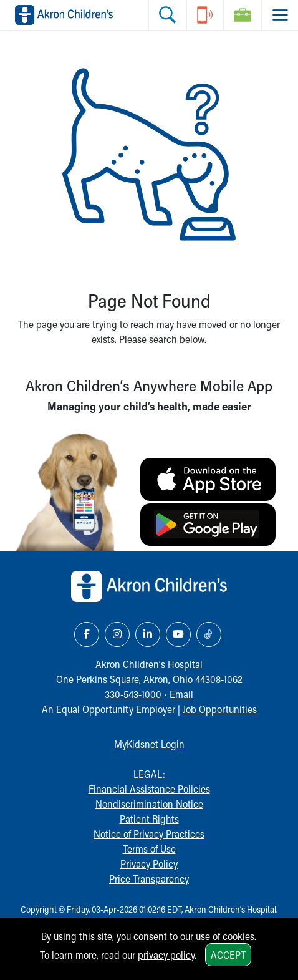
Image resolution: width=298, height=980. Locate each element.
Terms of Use (149, 849)
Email (181, 694)
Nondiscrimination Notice (149, 804)
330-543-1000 (133, 694)
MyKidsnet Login (149, 744)
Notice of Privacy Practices (149, 834)
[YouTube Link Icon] (178, 634)
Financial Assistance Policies (149, 789)
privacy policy (166, 955)
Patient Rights (149, 819)
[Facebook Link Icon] (87, 634)
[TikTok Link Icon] (209, 634)
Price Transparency (149, 879)
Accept (228, 955)
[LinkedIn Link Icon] (148, 634)
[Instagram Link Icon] (117, 634)
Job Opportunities (220, 709)
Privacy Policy (149, 864)
